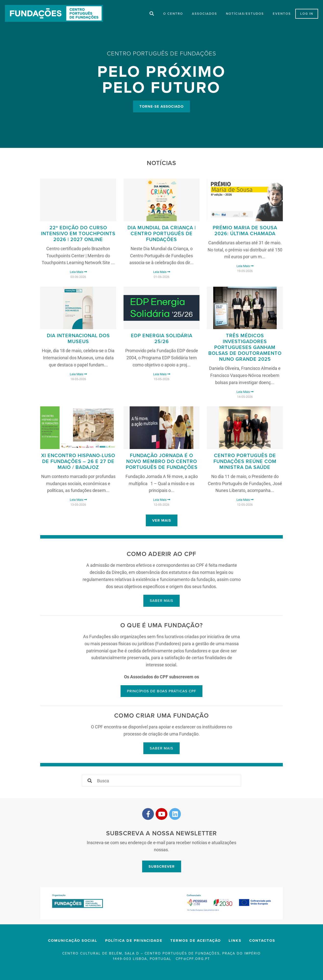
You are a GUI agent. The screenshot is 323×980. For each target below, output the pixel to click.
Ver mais (162, 521)
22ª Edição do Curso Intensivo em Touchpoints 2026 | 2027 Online (78, 235)
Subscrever (162, 867)
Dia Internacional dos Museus (78, 340)
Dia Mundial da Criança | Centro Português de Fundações (162, 235)
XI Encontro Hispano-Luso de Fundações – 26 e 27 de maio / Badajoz (78, 463)
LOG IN (307, 14)
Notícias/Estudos (245, 14)
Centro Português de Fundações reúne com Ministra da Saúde (245, 463)
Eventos (282, 14)
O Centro (173, 14)
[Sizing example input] (169, 782)
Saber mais (161, 602)
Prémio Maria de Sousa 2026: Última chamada (245, 232)
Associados (205, 14)
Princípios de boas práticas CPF (161, 692)
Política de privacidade (134, 941)
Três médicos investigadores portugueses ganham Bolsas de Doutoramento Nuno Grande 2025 (245, 348)
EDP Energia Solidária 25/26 (162, 340)
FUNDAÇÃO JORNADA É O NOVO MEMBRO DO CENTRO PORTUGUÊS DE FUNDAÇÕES (162, 463)
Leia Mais (78, 273)
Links (235, 941)
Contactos (262, 941)
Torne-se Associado (161, 106)
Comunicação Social (73, 941)
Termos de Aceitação (196, 941)
